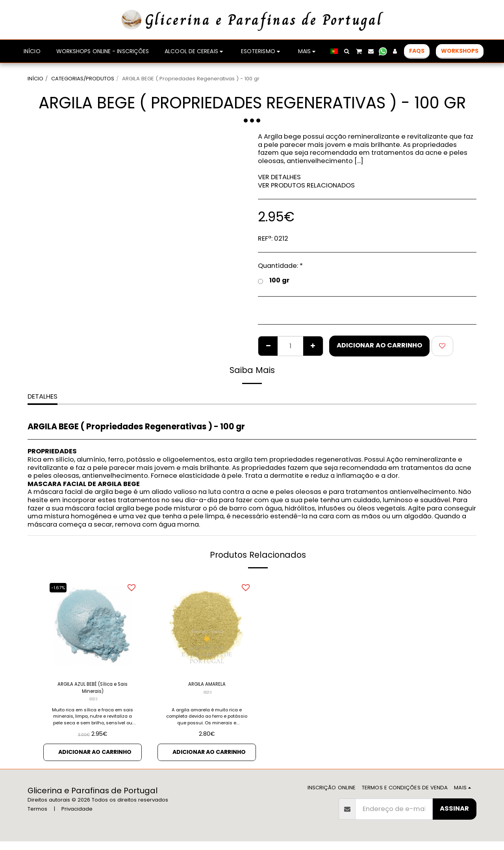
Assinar (454, 817)
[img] (207, 625)
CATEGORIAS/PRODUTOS (83, 79)
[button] (347, 51)
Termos (37, 818)
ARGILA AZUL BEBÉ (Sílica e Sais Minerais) (93, 690)
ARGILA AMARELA (207, 686)
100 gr (274, 281)
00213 (94, 705)
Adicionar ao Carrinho (379, 345)
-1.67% (61, 587)
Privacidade (77, 818)
